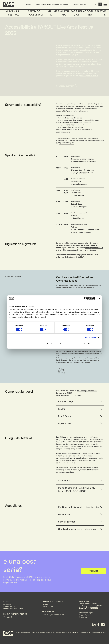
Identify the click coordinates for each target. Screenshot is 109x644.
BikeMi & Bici (65, 402)
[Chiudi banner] (100, 299)
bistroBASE (64, 5)
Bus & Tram (64, 416)
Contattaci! (8, 617)
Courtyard (64, 481)
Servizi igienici (66, 522)
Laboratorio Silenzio (64, 351)
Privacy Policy (84, 615)
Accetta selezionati (54, 344)
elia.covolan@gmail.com (67, 144)
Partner (45, 604)
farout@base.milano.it (94, 248)
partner (83, 5)
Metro (62, 409)
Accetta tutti (85, 344)
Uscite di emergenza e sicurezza (77, 529)
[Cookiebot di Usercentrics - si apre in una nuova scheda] (86, 299)
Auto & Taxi (64, 424)
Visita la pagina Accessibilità (53, 615)
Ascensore (64, 514)
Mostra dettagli (90, 337)
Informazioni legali (86, 613)
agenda (28, 5)
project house (46, 5)
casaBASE (55, 5)
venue (38, 5)
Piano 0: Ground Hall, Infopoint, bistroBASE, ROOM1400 (76, 490)
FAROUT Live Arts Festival (13, 609)
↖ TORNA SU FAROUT (66, 86)
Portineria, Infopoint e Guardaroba (79, 507)
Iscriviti (93, 571)
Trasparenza (84, 617)
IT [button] (95, 4)
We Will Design (9, 607)
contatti (76, 5)
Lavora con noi (48, 607)
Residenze (7, 604)
